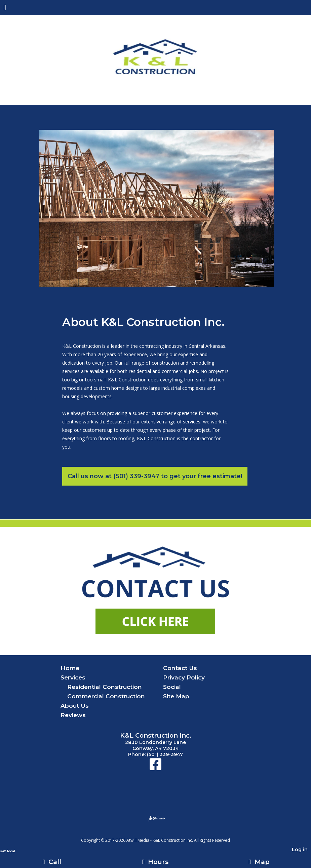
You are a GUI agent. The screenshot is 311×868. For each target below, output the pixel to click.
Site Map (176, 696)
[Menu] (5, 8)
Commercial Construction (106, 696)
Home (70, 668)
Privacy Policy (184, 677)
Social (172, 687)
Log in (300, 850)
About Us (75, 706)
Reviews (73, 715)
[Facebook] (155, 768)
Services (73, 677)
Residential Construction (105, 687)
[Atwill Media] (161, 833)
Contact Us (180, 668)
